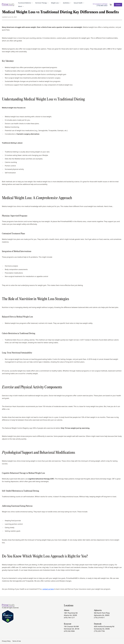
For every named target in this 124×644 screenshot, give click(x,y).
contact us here (48, 589)
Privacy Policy (6, 641)
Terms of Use (17, 641)
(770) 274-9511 (99, 618)
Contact (118, 5)
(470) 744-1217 (69, 618)
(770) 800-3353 (102, 6)
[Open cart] (111, 5)
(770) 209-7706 (99, 631)
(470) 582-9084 (69, 631)
